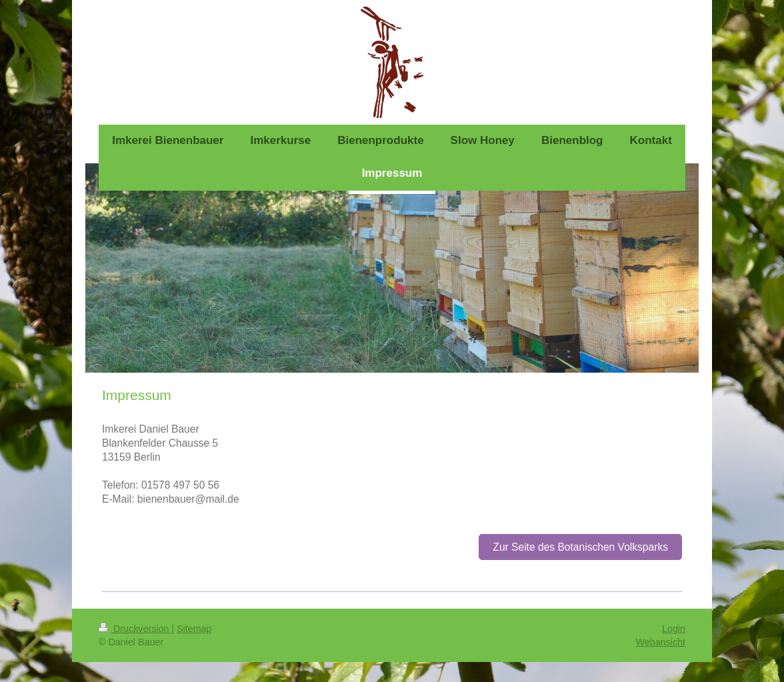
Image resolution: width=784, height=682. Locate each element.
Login (674, 629)
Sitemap (194, 629)
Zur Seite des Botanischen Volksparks (580, 547)
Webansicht (661, 642)
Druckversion (135, 629)
